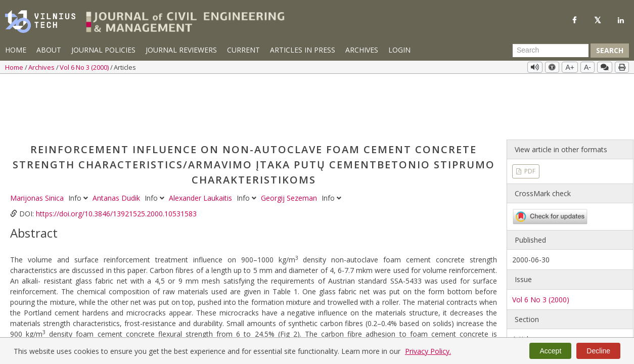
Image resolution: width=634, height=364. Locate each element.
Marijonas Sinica (38, 142)
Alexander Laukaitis (201, 142)
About (49, 50)
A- (587, 67)
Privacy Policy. (428, 351)
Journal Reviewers (181, 50)
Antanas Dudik (117, 142)
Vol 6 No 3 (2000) (85, 67)
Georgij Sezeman (290, 142)
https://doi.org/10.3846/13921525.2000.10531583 (116, 157)
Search (610, 50)
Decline (598, 351)
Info (79, 142)
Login (399, 50)
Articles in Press (303, 50)
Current (243, 50)
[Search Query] (551, 51)
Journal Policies (103, 50)
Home (16, 50)
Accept (550, 351)
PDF (529, 115)
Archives (362, 50)
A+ (570, 67)
